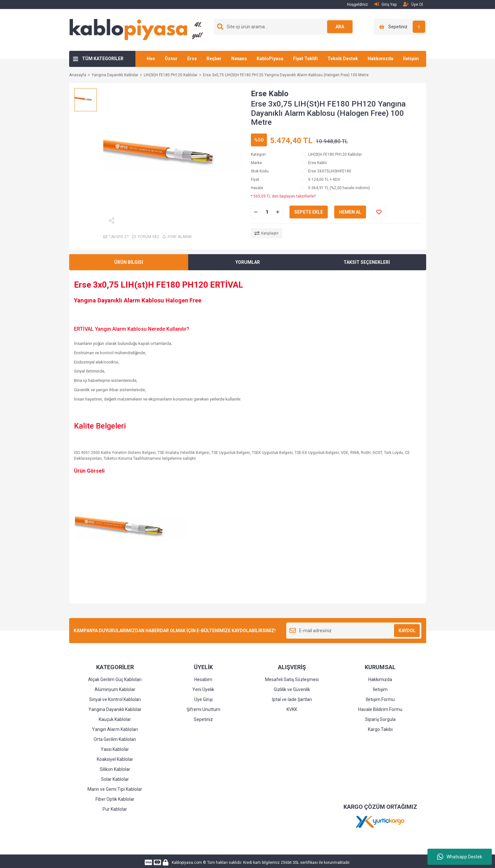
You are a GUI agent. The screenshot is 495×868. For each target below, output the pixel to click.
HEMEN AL (350, 212)
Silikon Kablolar (115, 769)
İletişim (411, 59)
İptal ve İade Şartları (292, 699)
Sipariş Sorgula (380, 719)
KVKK (292, 709)
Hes (151, 59)
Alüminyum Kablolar (115, 689)
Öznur (171, 59)
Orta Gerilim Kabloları (115, 739)
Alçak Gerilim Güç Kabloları (115, 679)
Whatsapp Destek (460, 857)
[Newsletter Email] (354, 631)
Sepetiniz (203, 719)
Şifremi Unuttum (203, 709)
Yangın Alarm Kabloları (115, 729)
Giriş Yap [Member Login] (385, 4)
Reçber (214, 59)
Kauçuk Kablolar (115, 719)
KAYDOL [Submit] (407, 631)
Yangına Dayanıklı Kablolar (115, 709)
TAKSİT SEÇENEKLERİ (367, 262)
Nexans (239, 59)
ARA (339, 27)
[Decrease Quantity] (256, 212)
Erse (192, 59)
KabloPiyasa (270, 59)
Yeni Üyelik (203, 689)
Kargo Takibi (380, 729)
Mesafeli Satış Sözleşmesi (292, 679)
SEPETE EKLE (309, 212)
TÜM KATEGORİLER (103, 59)
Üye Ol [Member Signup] (413, 4)
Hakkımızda (380, 59)
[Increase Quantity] (278, 212)
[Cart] (400, 27)
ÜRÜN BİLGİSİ (129, 262)
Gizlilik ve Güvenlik (292, 689)
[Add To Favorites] (379, 212)
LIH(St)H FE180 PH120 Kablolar (335, 154)
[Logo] (139, 30)
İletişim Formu (380, 699)
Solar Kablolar (115, 779)
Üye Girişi (203, 699)
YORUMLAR (248, 262)
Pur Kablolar (115, 809)
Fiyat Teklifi (305, 59)
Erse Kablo (270, 94)
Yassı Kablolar (115, 749)
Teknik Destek (343, 59)
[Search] (284, 27)
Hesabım (203, 679)
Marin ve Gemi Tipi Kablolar (115, 789)
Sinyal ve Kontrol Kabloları (115, 699)
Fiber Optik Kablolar (115, 799)
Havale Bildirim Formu (380, 709)
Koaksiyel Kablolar (115, 759)
